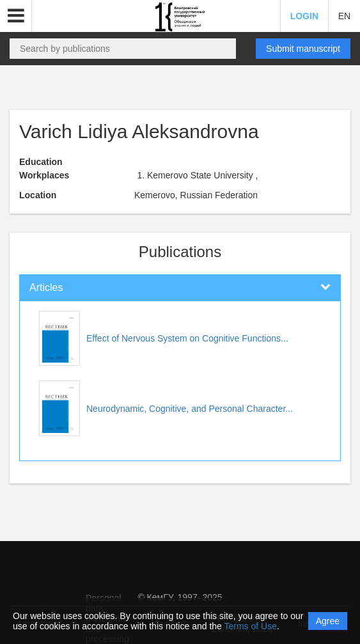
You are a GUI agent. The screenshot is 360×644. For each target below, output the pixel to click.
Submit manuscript (303, 49)
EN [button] (344, 16)
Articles (46, 287)
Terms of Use (251, 626)
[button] (16, 16)
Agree (328, 621)
